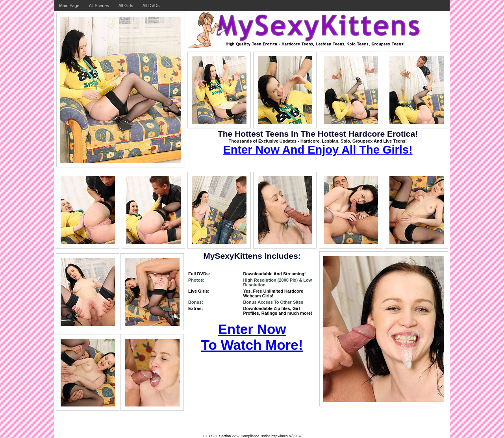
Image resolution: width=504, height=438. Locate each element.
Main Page (69, 6)
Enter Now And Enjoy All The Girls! (318, 150)
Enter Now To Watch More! (252, 337)
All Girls (126, 6)
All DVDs (151, 6)
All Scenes (99, 6)
